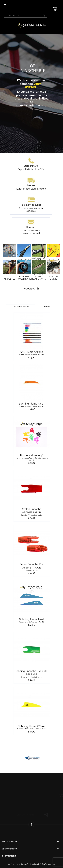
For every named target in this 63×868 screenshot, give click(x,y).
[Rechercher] (26, 15)
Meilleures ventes (21, 307)
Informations (9, 856)
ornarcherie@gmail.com (31, 105)
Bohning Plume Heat (32, 650)
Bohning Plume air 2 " (32, 434)
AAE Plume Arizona (31, 382)
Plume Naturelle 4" (31, 487)
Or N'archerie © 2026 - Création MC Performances (31, 864)
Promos (47, 307)
